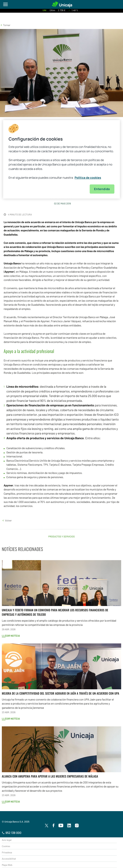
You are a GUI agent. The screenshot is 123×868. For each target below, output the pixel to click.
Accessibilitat (9, 859)
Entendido (102, 189)
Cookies (6, 846)
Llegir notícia (11, 636)
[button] (5, 25)
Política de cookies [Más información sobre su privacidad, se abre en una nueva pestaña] (88, 178)
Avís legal (7, 840)
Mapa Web (7, 865)
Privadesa (7, 852)
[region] (61, 159)
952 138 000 (12, 833)
